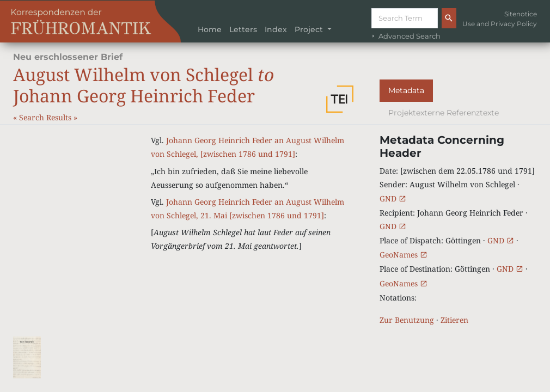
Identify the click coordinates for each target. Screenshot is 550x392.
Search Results (46, 117)
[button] (340, 99)
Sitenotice (521, 14)
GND (393, 198)
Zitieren (454, 320)
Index (276, 29)
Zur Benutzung (407, 320)
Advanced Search (405, 36)
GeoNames (404, 255)
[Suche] (405, 18)
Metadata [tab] (406, 90)
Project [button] (310, 29)
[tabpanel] (458, 230)
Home (210, 29)
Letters (243, 29)
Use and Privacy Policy (500, 24)
